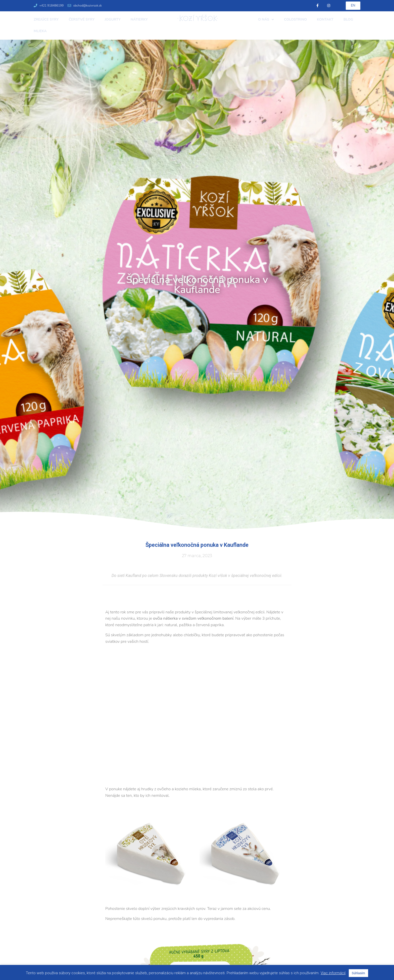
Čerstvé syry (82, 19)
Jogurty (112, 19)
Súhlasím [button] (358, 973)
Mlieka (40, 31)
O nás (266, 20)
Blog (348, 19)
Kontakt (325, 19)
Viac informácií (333, 973)
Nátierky (139, 19)
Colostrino (295, 19)
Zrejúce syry (46, 19)
